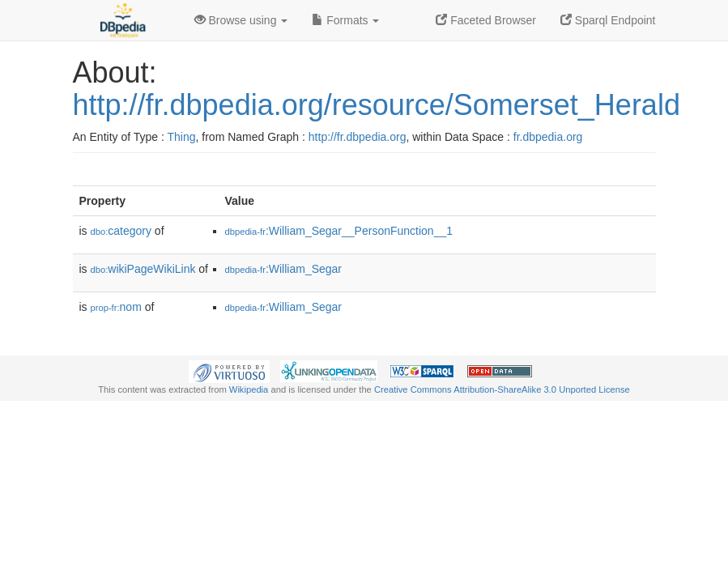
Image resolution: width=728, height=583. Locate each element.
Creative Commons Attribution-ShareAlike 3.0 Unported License (502, 389)
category (121, 231)
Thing (182, 137)
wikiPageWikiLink (143, 269)
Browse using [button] (241, 20)
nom (116, 307)
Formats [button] (345, 20)
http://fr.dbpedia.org (358, 137)
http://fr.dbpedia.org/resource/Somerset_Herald (377, 105)
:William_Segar (284, 269)
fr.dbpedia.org (548, 137)
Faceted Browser (486, 20)
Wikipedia (249, 389)
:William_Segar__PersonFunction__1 (339, 231)
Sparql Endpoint (608, 20)
